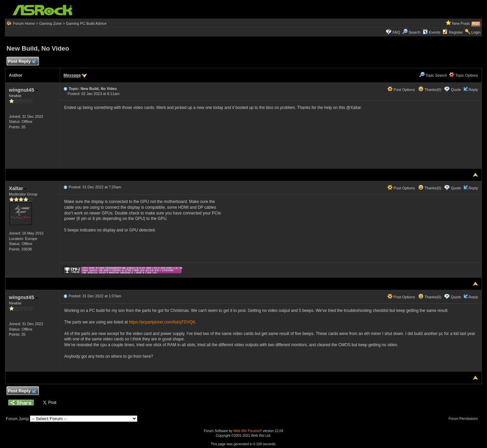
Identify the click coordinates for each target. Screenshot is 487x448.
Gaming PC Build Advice (86, 23)
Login (476, 32)
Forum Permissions (465, 419)
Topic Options (464, 75)
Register (456, 32)
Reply (473, 90)
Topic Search (433, 75)
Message (72, 75)
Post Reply (22, 62)
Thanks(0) (430, 90)
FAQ (396, 32)
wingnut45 (23, 90)
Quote (456, 90)
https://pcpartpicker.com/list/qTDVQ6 (162, 322)
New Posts (461, 23)
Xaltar (18, 188)
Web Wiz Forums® (248, 431)
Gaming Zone (50, 23)
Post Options (401, 90)
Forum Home (24, 23)
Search (415, 32)
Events (432, 32)
